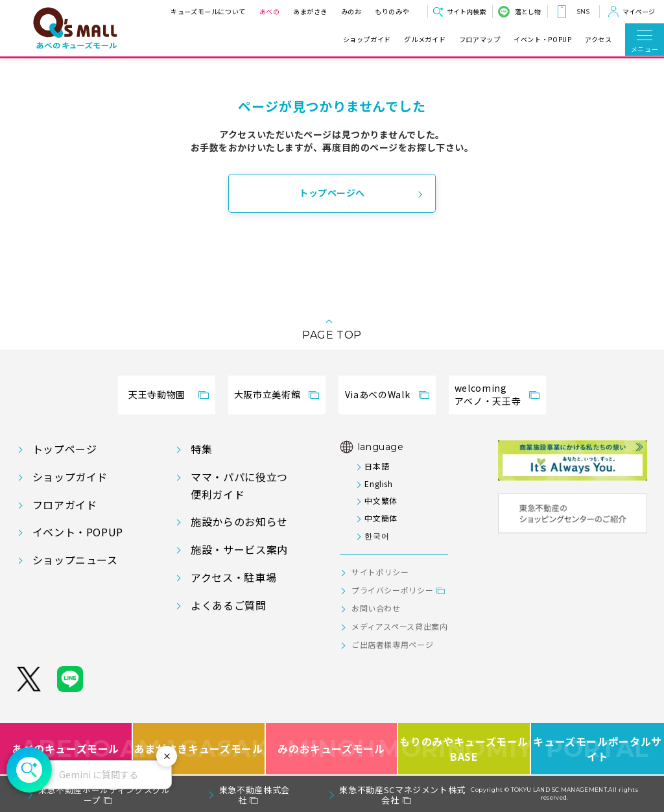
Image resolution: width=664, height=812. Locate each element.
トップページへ (332, 193)
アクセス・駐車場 (233, 577)
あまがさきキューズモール (199, 749)
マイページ (639, 11)
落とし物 (528, 11)
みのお (351, 11)
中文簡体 (381, 518)
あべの (269, 11)
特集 (201, 449)
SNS (583, 11)
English (378, 484)
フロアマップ (480, 40)
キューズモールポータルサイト (598, 749)
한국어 (377, 535)
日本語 (377, 466)
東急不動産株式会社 (255, 795)
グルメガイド (425, 40)
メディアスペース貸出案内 (400, 626)
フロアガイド (65, 505)
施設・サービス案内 (239, 549)
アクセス (599, 40)
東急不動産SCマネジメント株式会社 (402, 795)
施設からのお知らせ (239, 521)
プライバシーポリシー (392, 590)
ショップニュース (75, 560)
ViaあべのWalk (377, 394)
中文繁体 (381, 500)
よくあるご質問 (228, 605)
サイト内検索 (466, 11)
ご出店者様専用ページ (392, 644)
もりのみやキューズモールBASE (465, 749)
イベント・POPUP (542, 40)
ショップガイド (367, 40)
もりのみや (392, 11)
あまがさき (310, 11)
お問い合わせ (376, 608)
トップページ (65, 449)
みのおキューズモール (331, 749)
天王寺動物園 (157, 394)
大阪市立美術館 (267, 394)
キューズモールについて (208, 11)
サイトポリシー (380, 572)
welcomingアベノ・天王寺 (488, 394)
